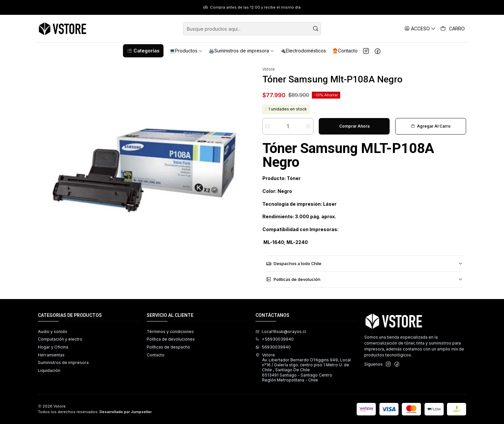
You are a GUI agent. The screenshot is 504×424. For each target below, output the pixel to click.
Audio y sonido (53, 332)
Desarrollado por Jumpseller (126, 412)
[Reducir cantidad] (267, 126)
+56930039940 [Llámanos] (275, 339)
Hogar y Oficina (53, 347)
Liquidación (49, 370)
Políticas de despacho (168, 347)
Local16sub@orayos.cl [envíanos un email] (281, 332)
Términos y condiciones (170, 332)
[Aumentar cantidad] (308, 126)
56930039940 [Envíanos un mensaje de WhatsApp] (273, 347)
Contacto (156, 355)
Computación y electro (60, 339)
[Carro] (453, 29)
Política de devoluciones (171, 339)
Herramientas (51, 355)
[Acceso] (420, 29)
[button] (143, 51)
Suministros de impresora (63, 363)
